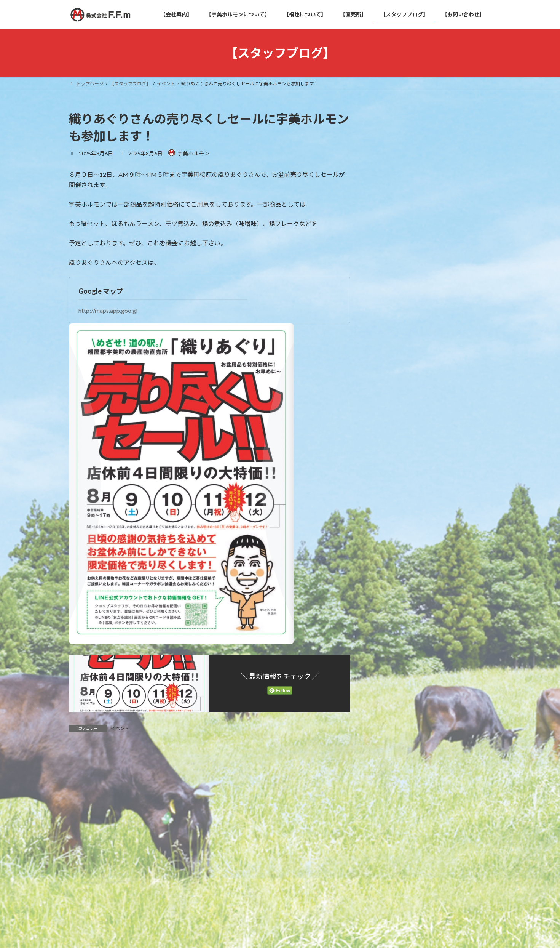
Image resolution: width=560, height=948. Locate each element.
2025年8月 (392, 414)
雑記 (385, 373)
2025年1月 (392, 429)
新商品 (388, 357)
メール (82, 939)
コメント (85, 796)
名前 (79, 899)
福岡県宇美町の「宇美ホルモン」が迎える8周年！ (456, 228)
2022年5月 (392, 445)
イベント (120, 728)
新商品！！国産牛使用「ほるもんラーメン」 (456, 190)
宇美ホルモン (396, 342)
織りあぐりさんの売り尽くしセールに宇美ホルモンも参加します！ (456, 146)
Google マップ (101, 291)
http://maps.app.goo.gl (108, 310)
